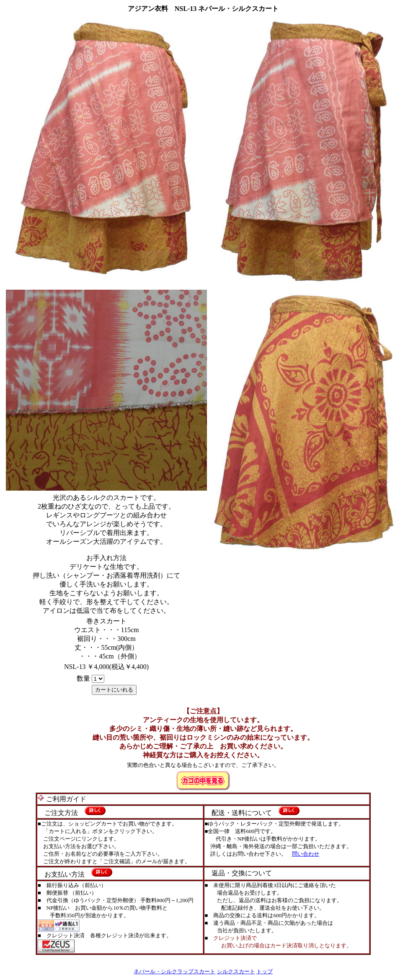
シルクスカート (236, 971)
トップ (265, 971)
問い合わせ (306, 854)
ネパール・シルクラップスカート (174, 971)
